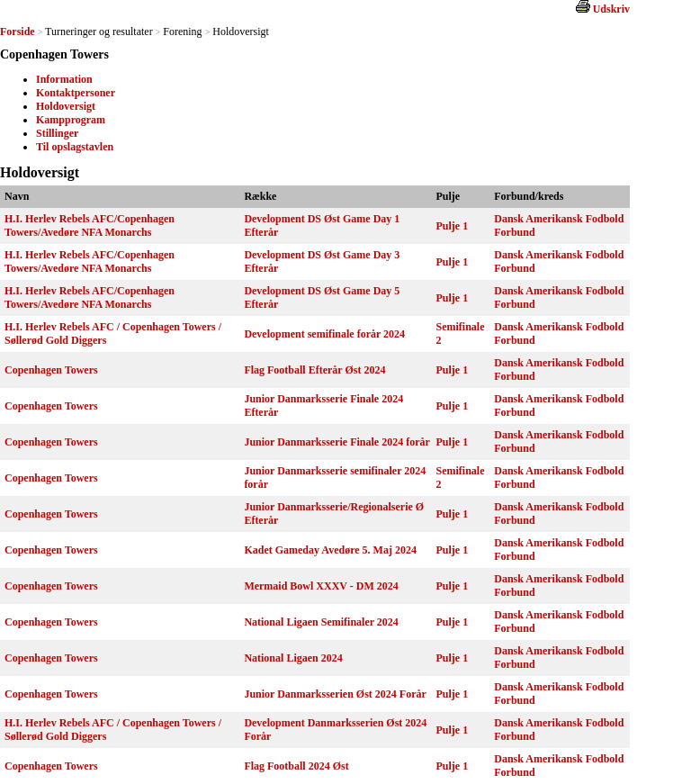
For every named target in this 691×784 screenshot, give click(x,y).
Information (64, 79)
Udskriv (611, 9)
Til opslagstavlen (75, 147)
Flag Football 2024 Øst (296, 766)
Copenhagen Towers (51, 370)
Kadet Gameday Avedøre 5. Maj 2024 (330, 550)
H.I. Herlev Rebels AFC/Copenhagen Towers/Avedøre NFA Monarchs (90, 225)
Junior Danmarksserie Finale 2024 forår (337, 442)
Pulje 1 (453, 226)
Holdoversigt (66, 106)
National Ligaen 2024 (293, 658)
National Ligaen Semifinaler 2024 (321, 622)
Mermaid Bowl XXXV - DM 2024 (321, 586)
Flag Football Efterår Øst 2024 (314, 370)
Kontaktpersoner (76, 93)
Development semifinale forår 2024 (324, 334)
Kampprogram (71, 120)
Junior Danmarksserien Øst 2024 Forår (335, 694)
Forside (18, 32)
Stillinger (57, 133)
